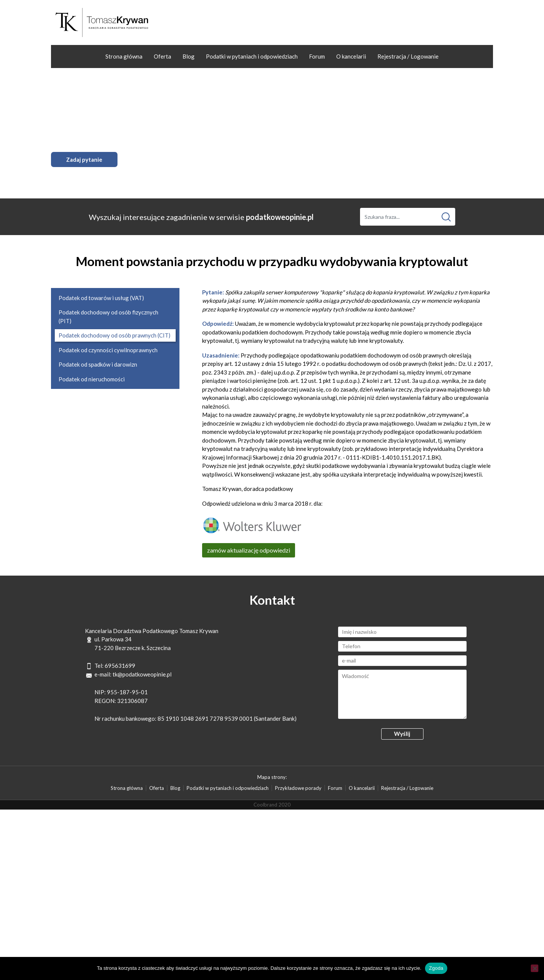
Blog (189, 56)
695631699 (120, 666)
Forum (317, 56)
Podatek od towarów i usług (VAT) (101, 298)
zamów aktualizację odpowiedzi (249, 550)
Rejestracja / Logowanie (408, 56)
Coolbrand (265, 805)
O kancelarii (351, 56)
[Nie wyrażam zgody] (535, 968)
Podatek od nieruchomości (92, 379)
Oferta (162, 56)
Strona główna (124, 56)
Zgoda (436, 968)
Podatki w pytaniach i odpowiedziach (252, 56)
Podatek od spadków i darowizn (98, 364)
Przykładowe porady (298, 788)
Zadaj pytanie (84, 159)
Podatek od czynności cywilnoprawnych (108, 350)
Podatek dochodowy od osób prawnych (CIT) (114, 335)
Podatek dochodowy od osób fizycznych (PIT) (108, 317)
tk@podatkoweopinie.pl (142, 674)
